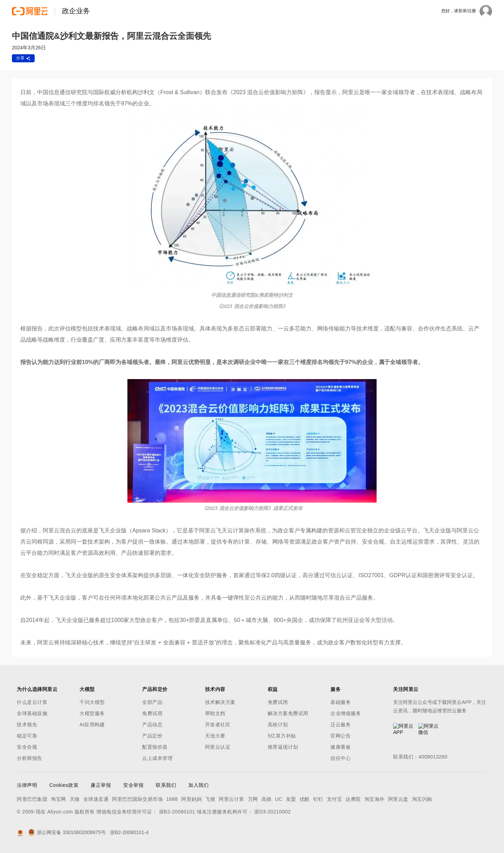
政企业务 (76, 11)
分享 (23, 58)
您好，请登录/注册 (459, 11)
